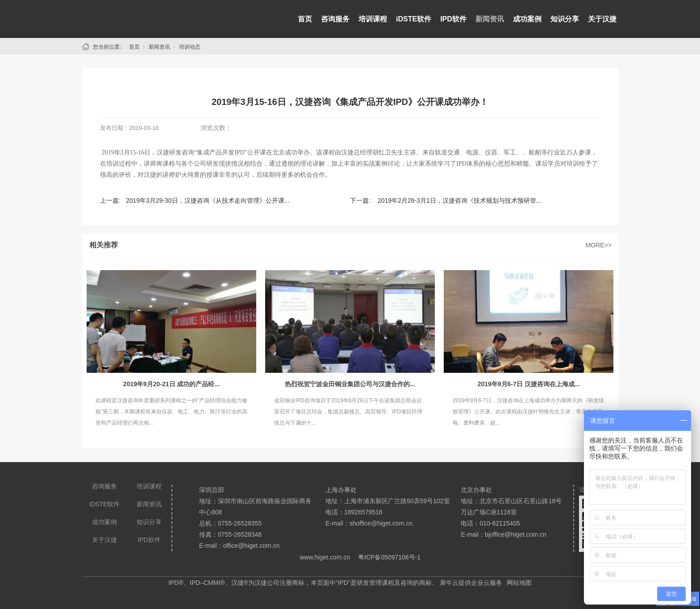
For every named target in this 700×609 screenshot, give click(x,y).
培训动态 (190, 47)
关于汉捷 (602, 19)
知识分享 (565, 19)
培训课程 (373, 19)
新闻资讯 (490, 19)
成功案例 (527, 19)
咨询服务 (335, 19)
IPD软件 (453, 19)
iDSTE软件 (414, 19)
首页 (305, 19)
